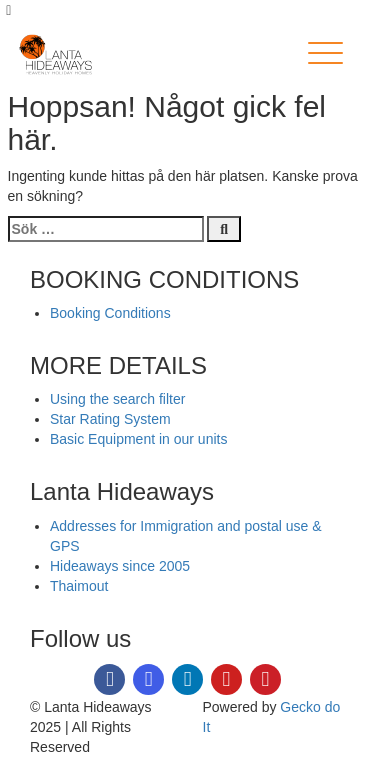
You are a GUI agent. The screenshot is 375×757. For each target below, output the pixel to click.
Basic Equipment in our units (138, 439)
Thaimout (79, 586)
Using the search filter (117, 399)
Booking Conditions (110, 313)
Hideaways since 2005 (120, 566)
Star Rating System (110, 419)
